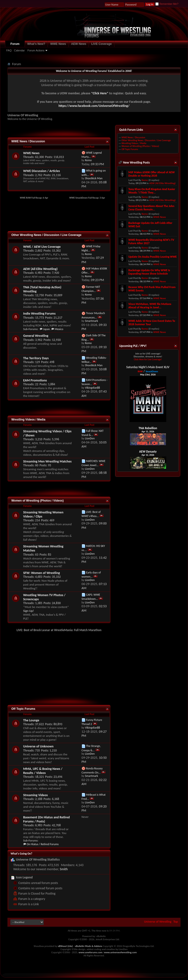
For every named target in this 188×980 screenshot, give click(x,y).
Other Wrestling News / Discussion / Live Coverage (46, 235)
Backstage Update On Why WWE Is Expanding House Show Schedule (149, 272)
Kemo (145, 180)
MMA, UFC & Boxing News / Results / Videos (43, 771)
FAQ (9, 50)
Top (176, 921)
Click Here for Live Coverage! (148, 359)
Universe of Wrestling (158, 921)
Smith (64, 869)
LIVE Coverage (101, 44)
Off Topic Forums (23, 709)
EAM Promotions (35, 380)
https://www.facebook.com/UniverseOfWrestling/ (94, 106)
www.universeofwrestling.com (120, 952)
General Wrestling (36, 336)
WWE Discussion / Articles (42, 171)
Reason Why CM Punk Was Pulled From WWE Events (152, 289)
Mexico (59, 329)
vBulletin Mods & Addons (88, 946)
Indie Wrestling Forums (39, 314)
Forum (15, 44)
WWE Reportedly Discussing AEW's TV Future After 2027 (151, 242)
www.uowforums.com (91, 952)
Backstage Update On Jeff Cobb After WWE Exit (150, 225)
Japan (46, 329)
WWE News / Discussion (28, 141)
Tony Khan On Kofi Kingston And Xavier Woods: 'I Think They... (152, 191)
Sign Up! (28, 611)
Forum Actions (36, 50)
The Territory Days (36, 358)
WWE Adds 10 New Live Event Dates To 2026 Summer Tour (152, 323)
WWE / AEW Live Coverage (42, 247)
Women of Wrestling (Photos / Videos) (38, 501)
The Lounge (31, 720)
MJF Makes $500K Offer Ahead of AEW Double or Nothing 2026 (152, 174)
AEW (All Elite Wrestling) (40, 269)
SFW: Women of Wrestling (42, 573)
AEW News (79, 44)
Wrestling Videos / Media (28, 420)
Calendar (19, 50)
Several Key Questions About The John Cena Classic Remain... (151, 208)
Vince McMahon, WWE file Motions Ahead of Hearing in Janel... (150, 306)
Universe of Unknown (38, 746)
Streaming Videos (35, 795)
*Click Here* (100, 93)
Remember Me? (167, 4)
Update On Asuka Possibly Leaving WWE (153, 257)
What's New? (36, 44)
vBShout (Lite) (65, 946)
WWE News (58, 44)
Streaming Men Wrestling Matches (47, 461)
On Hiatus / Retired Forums (43, 844)
